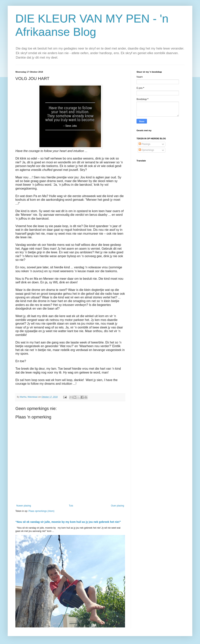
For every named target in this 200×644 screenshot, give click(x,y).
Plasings (145, 144)
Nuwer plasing (24, 506)
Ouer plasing (117, 506)
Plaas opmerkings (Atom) (41, 511)
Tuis (71, 506)
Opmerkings (146, 150)
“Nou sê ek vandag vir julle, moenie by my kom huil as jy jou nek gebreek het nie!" (68, 522)
